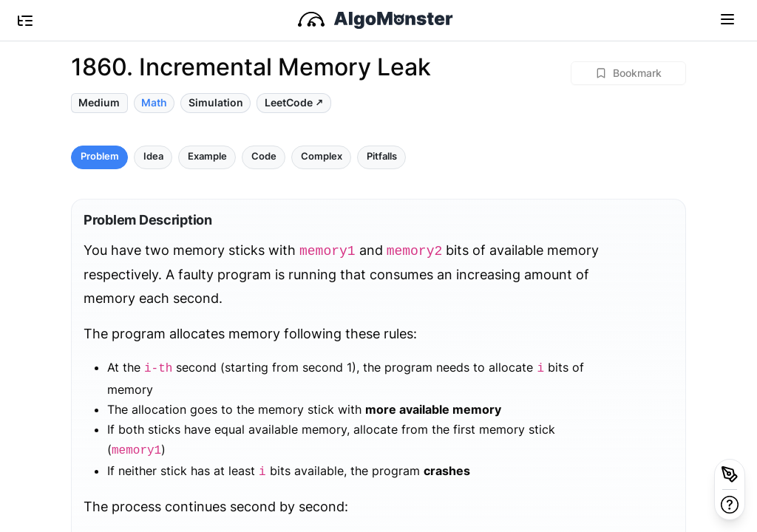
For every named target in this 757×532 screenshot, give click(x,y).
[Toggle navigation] (727, 18)
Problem (100, 156)
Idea (153, 156)
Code (264, 156)
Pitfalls (382, 156)
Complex (322, 156)
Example (207, 156)
